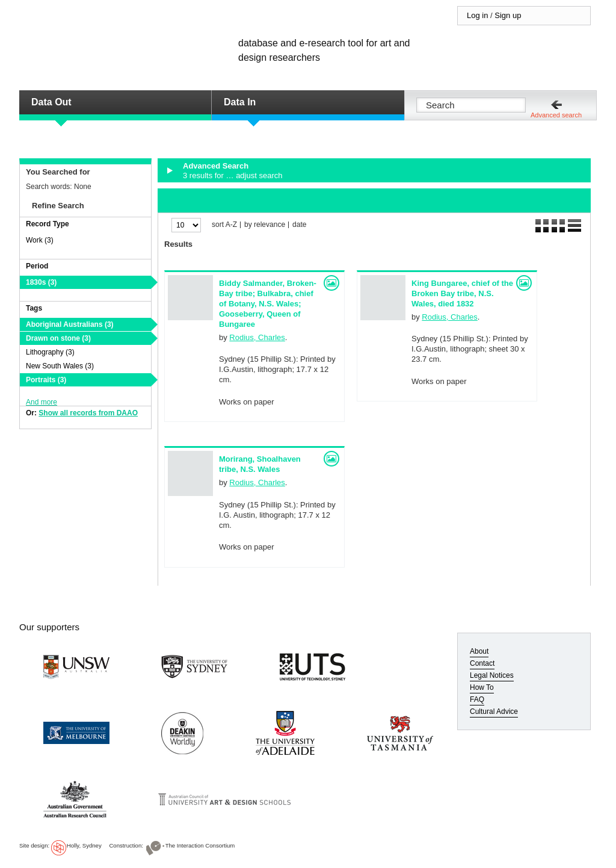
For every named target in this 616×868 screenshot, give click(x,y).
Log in (477, 15)
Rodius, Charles (257, 337)
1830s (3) (41, 282)
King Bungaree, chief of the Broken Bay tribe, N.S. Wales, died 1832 (462, 293)
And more (42, 402)
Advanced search (556, 115)
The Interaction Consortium (200, 845)
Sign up (508, 15)
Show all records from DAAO (88, 413)
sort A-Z (224, 225)
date (299, 225)
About (479, 651)
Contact (482, 663)
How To (482, 687)
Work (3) (40, 240)
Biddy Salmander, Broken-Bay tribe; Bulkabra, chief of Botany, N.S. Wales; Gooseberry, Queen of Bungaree (268, 304)
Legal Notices (492, 675)
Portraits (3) (46, 380)
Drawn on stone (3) (58, 338)
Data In (240, 102)
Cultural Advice (494, 711)
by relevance (265, 225)
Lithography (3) (50, 352)
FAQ (477, 699)
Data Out (51, 102)
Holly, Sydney (84, 845)
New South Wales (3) (60, 366)
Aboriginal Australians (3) (70, 324)
